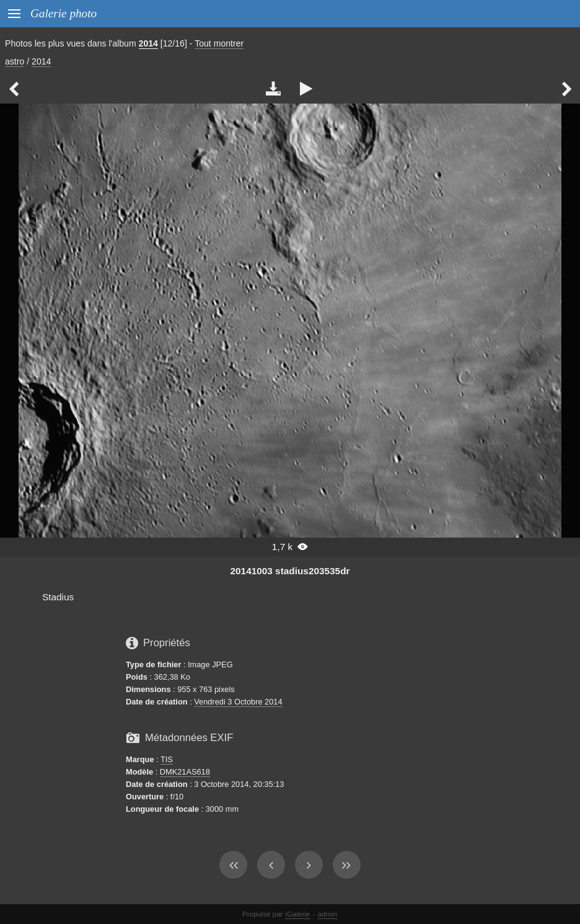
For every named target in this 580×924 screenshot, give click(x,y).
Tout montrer (219, 43)
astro (15, 61)
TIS (167, 759)
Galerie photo (64, 13)
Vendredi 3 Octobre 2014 (238, 702)
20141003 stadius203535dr (290, 571)
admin (327, 914)
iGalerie (298, 914)
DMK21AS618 (185, 772)
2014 (148, 43)
